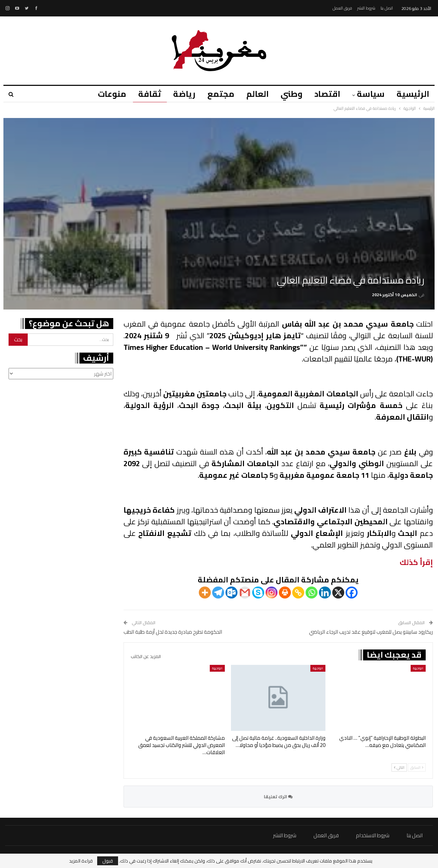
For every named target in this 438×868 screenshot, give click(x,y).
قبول (108, 861)
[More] (205, 593)
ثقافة (150, 94)
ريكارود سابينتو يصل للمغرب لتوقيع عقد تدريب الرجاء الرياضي (371, 632)
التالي (399, 767)
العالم (257, 94)
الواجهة (418, 668)
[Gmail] (245, 593)
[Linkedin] (325, 593)
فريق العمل (342, 8)
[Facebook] (352, 593)
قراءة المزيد (81, 861)
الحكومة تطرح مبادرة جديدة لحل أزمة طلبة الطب (173, 632)
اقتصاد (327, 94)
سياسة (371, 94)
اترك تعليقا (278, 797)
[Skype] (258, 593)
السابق (417, 767)
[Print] (285, 593)
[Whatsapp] (312, 593)
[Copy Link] (298, 593)
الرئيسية (413, 94)
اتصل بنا (387, 8)
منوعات (112, 94)
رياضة (184, 94)
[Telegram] (218, 593)
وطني (292, 94)
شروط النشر (366, 8)
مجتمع (221, 94)
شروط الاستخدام (373, 835)
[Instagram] (272, 593)
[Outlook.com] (231, 593)
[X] (338, 593)
